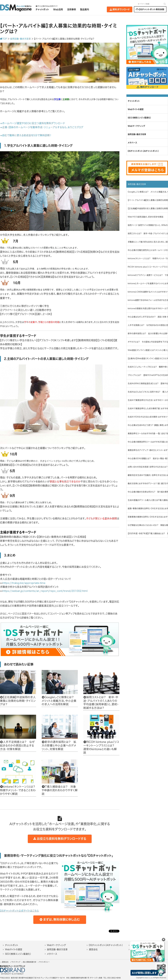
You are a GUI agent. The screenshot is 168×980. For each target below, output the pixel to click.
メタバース (52, 954)
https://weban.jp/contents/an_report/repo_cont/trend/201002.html (45, 591)
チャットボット (12, 945)
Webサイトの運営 (14, 949)
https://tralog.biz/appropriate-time (24, 583)
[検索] (165, 4)
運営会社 (93, 949)
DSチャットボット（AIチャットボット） (106, 945)
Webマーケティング (56, 945)
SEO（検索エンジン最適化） (18, 954)
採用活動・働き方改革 (57, 949)
